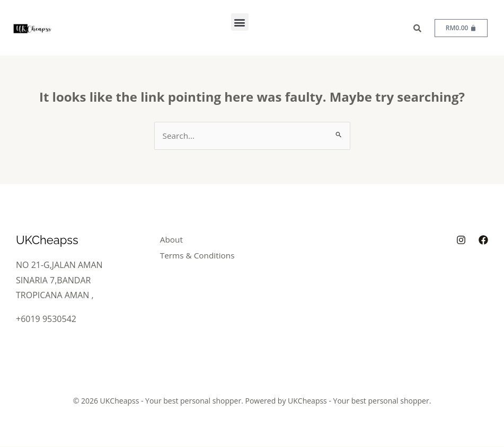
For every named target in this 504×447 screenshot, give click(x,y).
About (176, 240)
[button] (240, 22)
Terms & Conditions (203, 255)
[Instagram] (461, 240)
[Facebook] (483, 240)
